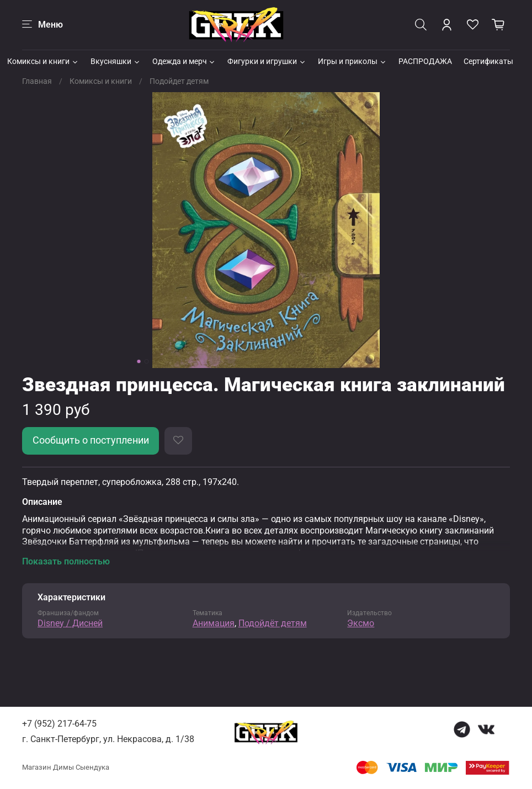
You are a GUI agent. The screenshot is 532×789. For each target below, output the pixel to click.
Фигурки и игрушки (267, 61)
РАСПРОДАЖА (425, 61)
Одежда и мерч (184, 61)
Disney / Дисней (70, 623)
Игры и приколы (352, 61)
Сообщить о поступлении (91, 440)
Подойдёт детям (273, 623)
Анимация (214, 623)
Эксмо (361, 623)
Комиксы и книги (43, 61)
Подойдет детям (179, 81)
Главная (37, 81)
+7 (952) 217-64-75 (59, 724)
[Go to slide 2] (147, 361)
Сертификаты (488, 61)
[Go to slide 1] (139, 361)
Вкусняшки (116, 61)
